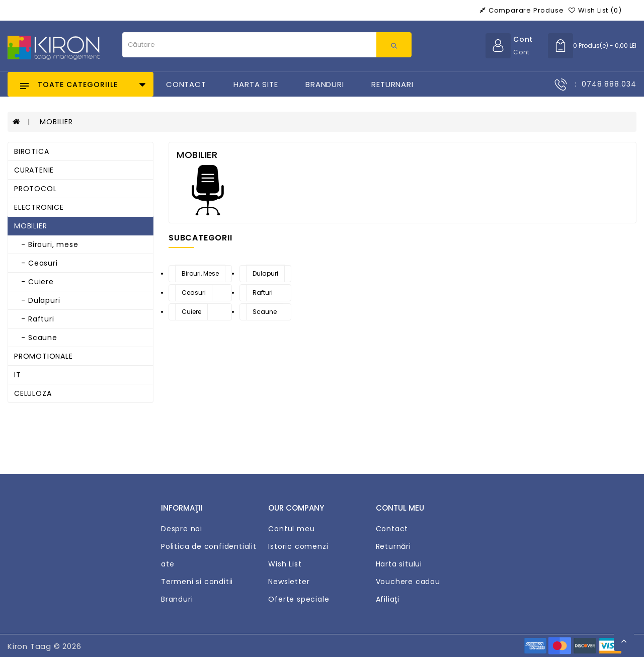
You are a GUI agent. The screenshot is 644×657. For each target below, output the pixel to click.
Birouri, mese (200, 273)
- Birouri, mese (46, 244)
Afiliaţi (388, 599)
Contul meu (291, 529)
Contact (186, 84)
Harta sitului (399, 564)
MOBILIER (56, 122)
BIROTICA (31, 151)
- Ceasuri (36, 263)
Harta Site (256, 84)
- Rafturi (34, 319)
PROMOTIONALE (44, 356)
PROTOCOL (35, 189)
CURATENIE (34, 170)
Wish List (285, 564)
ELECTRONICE (39, 207)
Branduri (325, 84)
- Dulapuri (37, 300)
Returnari (392, 84)
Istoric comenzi (298, 546)
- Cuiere (34, 282)
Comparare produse (522, 10)
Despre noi (182, 529)
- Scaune (36, 338)
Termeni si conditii (197, 582)
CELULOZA (33, 393)
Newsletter (289, 582)
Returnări (393, 546)
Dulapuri (265, 273)
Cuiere (191, 312)
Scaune (265, 312)
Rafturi (263, 293)
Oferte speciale (299, 599)
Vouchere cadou (408, 582)
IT (18, 375)
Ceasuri (194, 293)
